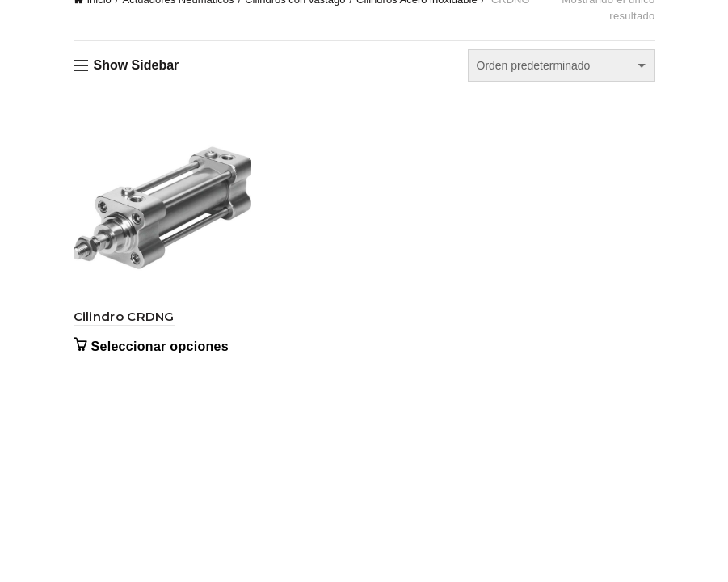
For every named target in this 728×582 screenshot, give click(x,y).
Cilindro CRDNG (124, 316)
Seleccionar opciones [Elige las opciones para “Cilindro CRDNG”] (160, 346)
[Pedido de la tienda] (562, 65)
